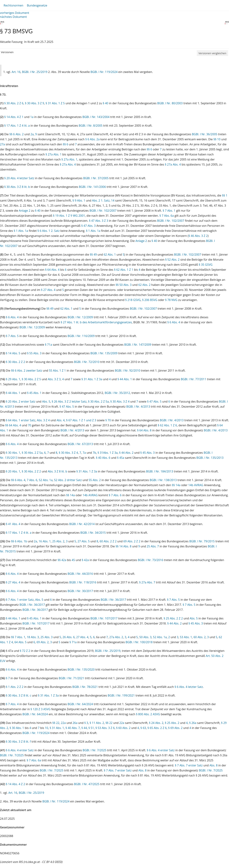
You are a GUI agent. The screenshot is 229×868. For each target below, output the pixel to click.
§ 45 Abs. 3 (148, 453)
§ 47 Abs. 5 (154, 401)
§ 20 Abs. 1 (13, 471)
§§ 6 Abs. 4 (18, 480)
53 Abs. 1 (186, 637)
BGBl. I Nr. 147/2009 (138, 345)
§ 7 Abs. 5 (12, 336)
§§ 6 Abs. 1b (19, 541)
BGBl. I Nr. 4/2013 (138, 407)
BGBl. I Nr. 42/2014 (82, 524)
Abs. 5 (46, 401)
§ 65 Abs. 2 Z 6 (157, 728)
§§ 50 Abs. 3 (124, 285)
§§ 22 (56, 723)
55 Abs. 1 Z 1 (57, 371)
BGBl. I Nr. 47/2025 (87, 784)
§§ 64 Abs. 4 (13, 425)
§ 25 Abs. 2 (172, 723)
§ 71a (48, 345)
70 (30, 425)
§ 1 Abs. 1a (21, 231)
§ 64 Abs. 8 (144, 430)
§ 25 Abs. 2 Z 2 (173, 618)
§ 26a (193, 723)
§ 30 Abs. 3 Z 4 (120, 401)
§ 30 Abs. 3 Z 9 (34, 103)
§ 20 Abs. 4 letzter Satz (19, 178)
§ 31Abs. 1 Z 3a (107, 453)
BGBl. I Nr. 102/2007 (103, 211)
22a (63, 723)
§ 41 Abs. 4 (13, 524)
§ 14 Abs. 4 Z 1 (14, 117)
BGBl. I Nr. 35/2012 (117, 393)
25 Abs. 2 (58, 541)
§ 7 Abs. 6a (167, 216)
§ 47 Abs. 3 (88, 226)
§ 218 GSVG (133, 300)
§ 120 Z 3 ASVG (41, 709)
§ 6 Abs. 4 (12, 317)
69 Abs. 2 (43, 642)
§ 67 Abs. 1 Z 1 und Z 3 (81, 420)
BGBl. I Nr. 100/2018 (139, 642)
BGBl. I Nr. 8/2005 (91, 126)
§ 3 (86, 723)
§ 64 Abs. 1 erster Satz (21, 420)
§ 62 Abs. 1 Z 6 (167, 425)
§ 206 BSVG (150, 300)
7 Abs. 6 (32, 480)
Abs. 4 (61, 420)
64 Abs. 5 (21, 642)
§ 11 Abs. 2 (97, 723)
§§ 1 (225, 195)
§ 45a (121, 458)
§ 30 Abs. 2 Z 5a (98, 401)
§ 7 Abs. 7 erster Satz (189, 765)
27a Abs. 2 (116, 637)
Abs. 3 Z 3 (54, 379)
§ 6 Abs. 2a (92, 139)
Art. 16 (16, 72)
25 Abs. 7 (153, 546)
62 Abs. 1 (110, 255)
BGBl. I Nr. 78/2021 (85, 687)
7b (94, 453)
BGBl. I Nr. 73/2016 (151, 560)
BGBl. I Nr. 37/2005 (96, 178)
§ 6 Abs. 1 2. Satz (49, 231)
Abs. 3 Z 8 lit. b (57, 471)
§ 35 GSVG (206, 265)
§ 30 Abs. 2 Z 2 (15, 362)
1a (32, 117)
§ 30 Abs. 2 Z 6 (14, 103)
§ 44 (84, 728)
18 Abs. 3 (33, 637)
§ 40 (105, 103)
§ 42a (85, 560)
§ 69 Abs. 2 (175, 728)
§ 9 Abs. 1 (79, 200)
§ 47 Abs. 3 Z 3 (99, 221)
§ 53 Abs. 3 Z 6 (105, 728)
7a (84, 453)
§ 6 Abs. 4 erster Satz (20, 750)
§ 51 (91, 728)
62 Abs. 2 (144, 285)
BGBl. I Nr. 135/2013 (210, 458)
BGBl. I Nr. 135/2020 (81, 670)
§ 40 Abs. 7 (73, 728)
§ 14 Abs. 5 (13, 353)
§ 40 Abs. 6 (103, 458)
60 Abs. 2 (200, 637)
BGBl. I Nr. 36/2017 (113, 600)
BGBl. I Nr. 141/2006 (92, 187)
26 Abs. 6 (69, 637)
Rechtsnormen (13, 5)
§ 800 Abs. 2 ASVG (148, 714)
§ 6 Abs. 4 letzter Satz (189, 687)
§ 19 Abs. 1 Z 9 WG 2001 (69, 216)
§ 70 (108, 420)
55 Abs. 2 (95, 480)
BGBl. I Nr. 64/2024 (80, 704)
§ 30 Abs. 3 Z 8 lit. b (17, 187)
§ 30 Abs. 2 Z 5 (31, 379)
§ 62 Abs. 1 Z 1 (124, 270)
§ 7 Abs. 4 (12, 704)
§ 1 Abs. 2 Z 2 (15, 687)
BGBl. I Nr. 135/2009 (104, 353)
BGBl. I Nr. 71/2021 (71, 678)
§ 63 (143, 728)
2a (32, 134)
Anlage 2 (25, 211)
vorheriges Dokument (15, 13)
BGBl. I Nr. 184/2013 (160, 471)
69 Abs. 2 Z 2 (132, 541)
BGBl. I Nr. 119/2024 (104, 72)
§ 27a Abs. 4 (68, 164)
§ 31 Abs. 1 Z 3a (92, 379)
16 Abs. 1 (45, 541)
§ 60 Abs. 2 (123, 728)
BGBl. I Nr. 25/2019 (35, 72)
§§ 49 (93, 255)
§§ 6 (66, 144)
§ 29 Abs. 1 (13, 379)
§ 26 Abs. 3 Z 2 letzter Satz (69, 401)
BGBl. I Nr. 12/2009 (80, 317)
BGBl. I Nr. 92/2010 (127, 371)
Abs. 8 (213, 765)
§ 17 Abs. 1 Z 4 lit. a (17, 126)
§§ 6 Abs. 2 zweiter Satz (26, 371)
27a (2, 144)
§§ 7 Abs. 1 (18, 637)
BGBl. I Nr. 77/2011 (194, 379)
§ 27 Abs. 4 (48, 290)
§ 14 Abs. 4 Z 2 (15, 784)
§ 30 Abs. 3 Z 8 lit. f (18, 742)
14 (113, 200)
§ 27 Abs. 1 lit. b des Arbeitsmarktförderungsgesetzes (96, 322)
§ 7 (8, 678)
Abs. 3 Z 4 (43, 420)
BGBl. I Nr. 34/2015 (93, 533)
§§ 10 (217, 139)
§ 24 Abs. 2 (156, 723)
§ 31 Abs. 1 (57, 728)
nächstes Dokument (13, 17)
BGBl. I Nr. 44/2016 (80, 574)
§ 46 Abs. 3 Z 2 (198, 236)
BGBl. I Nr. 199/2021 (121, 695)
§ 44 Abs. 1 (125, 379)
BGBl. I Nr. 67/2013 (80, 444)
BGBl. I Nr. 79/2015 (202, 541)
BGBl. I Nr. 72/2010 (87, 362)
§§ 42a (62, 560)
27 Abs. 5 (84, 541)
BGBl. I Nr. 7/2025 (95, 750)
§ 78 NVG (171, 300)
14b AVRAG (196, 485)
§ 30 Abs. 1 (13, 453)
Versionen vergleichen (212, 53)
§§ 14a (176, 485)
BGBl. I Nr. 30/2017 (80, 591)
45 (73, 560)
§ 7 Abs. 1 (169, 211)
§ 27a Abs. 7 (147, 582)
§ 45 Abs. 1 (34, 393)
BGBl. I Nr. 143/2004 (96, 117)
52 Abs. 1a (46, 480)
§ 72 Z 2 (25, 651)
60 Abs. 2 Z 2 (108, 541)
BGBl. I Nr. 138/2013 (163, 480)
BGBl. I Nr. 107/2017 (104, 618)
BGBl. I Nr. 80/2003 (170, 103)
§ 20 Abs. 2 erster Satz (21, 401)
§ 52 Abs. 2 (172, 260)
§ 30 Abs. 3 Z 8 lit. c (19, 695)
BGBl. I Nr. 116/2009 (81, 336)
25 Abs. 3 (46, 637)
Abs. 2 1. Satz (101, 200)
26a (75, 723)
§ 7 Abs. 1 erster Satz (20, 600)
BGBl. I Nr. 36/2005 (205, 134)
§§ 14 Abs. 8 (123, 546)
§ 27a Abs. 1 (54, 154)
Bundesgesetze (37, 5)
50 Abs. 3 (145, 637)
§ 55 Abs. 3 (34, 353)
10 (46, 728)
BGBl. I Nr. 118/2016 (83, 582)
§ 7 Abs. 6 (115, 495)
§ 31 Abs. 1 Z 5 (55, 103)
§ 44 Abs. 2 (126, 453)
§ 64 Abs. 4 (52, 270)
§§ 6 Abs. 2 (16, 134)
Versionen (7, 52)
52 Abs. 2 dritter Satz (68, 480)
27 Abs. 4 (82, 637)
